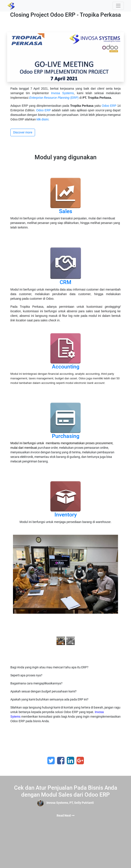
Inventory (66, 515)
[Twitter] (51, 761)
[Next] (110, 592)
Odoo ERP (109, 106)
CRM (65, 282)
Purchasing (66, 436)
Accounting (66, 367)
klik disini (42, 119)
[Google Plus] (80, 761)
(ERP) (74, 98)
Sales (66, 211)
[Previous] (21, 592)
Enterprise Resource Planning (49, 98)
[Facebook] (61, 761)
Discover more (23, 132)
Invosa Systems (62, 93)
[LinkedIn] (70, 761)
